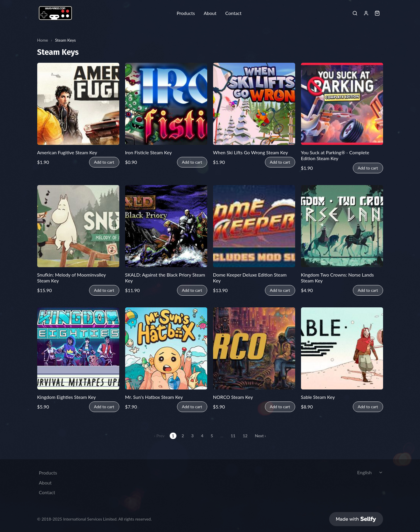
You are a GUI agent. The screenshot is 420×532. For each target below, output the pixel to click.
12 (245, 436)
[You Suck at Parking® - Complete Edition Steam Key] (342, 104)
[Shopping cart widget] (377, 13)
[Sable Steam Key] (342, 348)
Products (186, 13)
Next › (260, 436)
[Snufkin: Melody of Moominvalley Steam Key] (78, 226)
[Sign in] (366, 13)
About (210, 13)
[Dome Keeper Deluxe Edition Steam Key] (254, 226)
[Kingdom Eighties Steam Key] (78, 348)
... (222, 436)
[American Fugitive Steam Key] (78, 104)
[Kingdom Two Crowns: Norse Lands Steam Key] (342, 226)
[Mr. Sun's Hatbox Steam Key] (166, 348)
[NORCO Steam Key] (254, 348)
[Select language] (371, 470)
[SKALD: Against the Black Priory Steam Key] (166, 226)
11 (233, 436)
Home (43, 40)
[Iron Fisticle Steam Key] (166, 104)
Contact (233, 13)
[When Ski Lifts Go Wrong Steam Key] (254, 104)
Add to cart (104, 162)
